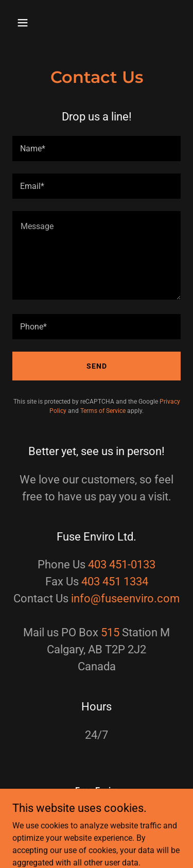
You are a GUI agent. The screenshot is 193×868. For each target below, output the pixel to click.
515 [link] (110, 632)
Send (97, 366)
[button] (25, 23)
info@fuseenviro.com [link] (125, 598)
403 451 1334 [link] (115, 581)
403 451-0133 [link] (122, 565)
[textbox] (97, 149)
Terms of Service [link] (103, 411)
